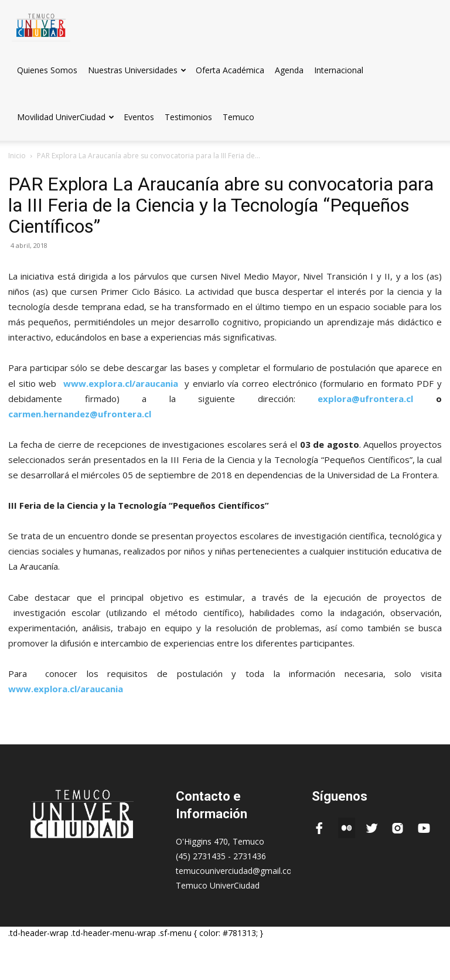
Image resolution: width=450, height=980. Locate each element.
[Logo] (41, 23)
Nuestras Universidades (137, 70)
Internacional (339, 70)
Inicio (17, 156)
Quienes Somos (47, 70)
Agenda (289, 70)
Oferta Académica (230, 70)
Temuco (238, 117)
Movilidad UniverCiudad (66, 117)
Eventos (139, 117)
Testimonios (188, 117)
